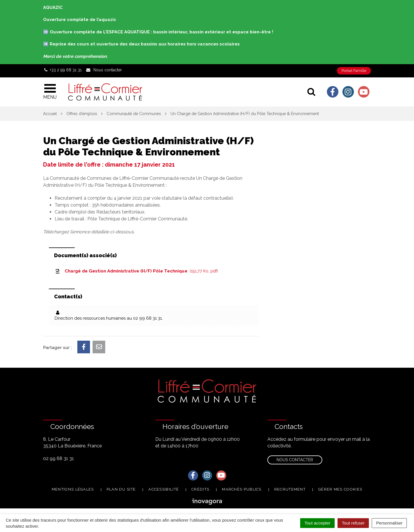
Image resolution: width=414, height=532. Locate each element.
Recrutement (290, 489)
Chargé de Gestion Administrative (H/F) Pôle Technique (136, 271)
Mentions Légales (73, 489)
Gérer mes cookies (340, 489)
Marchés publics (242, 489)
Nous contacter (295, 460)
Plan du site (121, 489)
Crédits (200, 489)
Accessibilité (164, 489)
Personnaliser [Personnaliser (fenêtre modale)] (389, 523)
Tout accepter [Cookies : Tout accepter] (317, 523)
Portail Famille (354, 71)
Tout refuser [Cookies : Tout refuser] (353, 523)
